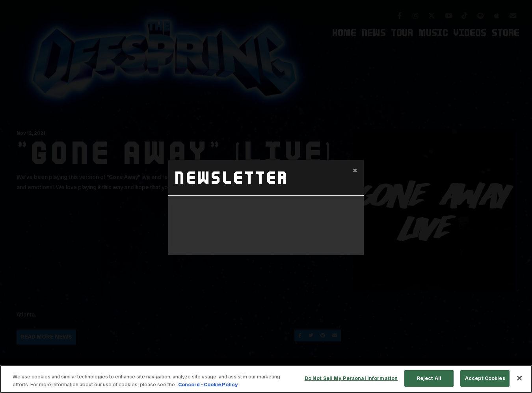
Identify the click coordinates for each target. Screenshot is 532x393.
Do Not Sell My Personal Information (351, 378)
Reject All (429, 378)
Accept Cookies (485, 378)
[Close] (519, 378)
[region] (266, 379)
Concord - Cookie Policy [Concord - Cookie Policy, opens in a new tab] (208, 385)
